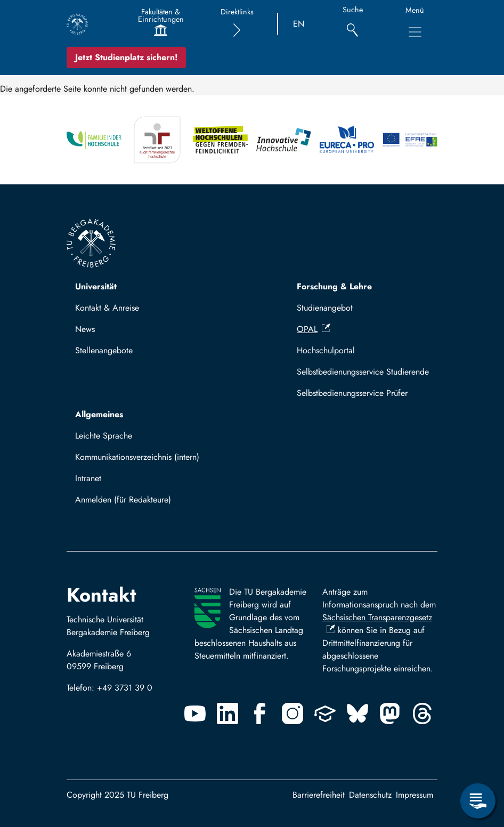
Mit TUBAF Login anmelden (130, 503)
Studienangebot (325, 308)
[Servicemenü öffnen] (478, 801)
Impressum (414, 795)
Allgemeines (99, 414)
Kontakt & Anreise (107, 308)
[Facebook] (260, 714)
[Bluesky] (357, 714)
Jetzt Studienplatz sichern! (126, 57)
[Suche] (352, 24)
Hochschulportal (326, 350)
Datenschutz (370, 795)
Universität (96, 286)
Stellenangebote (104, 350)
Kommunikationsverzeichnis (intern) (137, 457)
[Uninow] (325, 714)
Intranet (88, 478)
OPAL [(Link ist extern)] (314, 329)
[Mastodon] (390, 714)
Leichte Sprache (104, 436)
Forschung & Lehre (334, 286)
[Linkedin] (227, 714)
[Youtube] (195, 714)
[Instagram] (292, 714)
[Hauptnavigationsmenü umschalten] (415, 32)
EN (299, 24)
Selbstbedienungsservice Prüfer (352, 393)
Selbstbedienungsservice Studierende (363, 372)
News (85, 329)
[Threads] (422, 714)
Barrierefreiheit (319, 795)
